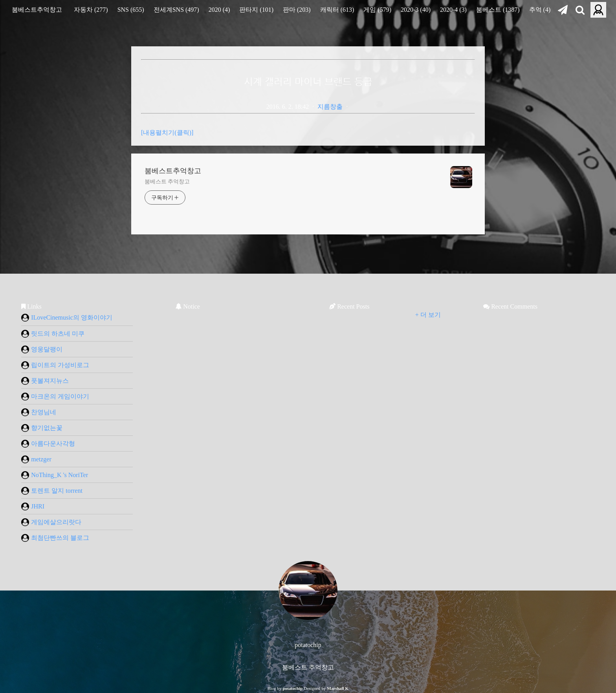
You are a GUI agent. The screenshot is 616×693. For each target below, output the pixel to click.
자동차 (91, 10)
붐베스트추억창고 (37, 10)
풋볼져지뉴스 (45, 381)
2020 (219, 10)
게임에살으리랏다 (51, 522)
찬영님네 (39, 412)
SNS (131, 10)
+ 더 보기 (428, 315)
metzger (36, 459)
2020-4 (453, 10)
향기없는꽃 (42, 428)
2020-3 (416, 10)
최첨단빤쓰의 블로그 (55, 538)
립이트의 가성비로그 (55, 365)
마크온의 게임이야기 (55, 397)
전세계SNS (176, 10)
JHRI (33, 506)
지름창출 (330, 107)
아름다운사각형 (48, 444)
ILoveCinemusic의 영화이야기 (67, 318)
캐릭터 (337, 10)
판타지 (256, 10)
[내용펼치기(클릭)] (167, 133)
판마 (297, 10)
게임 (377, 10)
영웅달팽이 (42, 349)
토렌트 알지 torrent (52, 491)
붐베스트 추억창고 (167, 182)
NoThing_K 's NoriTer (55, 475)
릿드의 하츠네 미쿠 (53, 334)
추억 (540, 10)
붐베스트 (498, 10)
